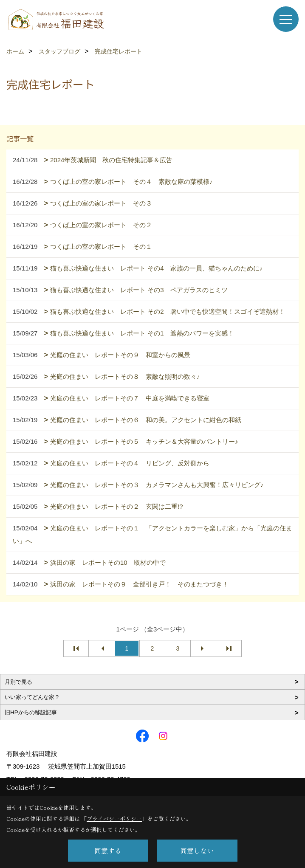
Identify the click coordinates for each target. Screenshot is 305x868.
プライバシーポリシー (114, 819)
